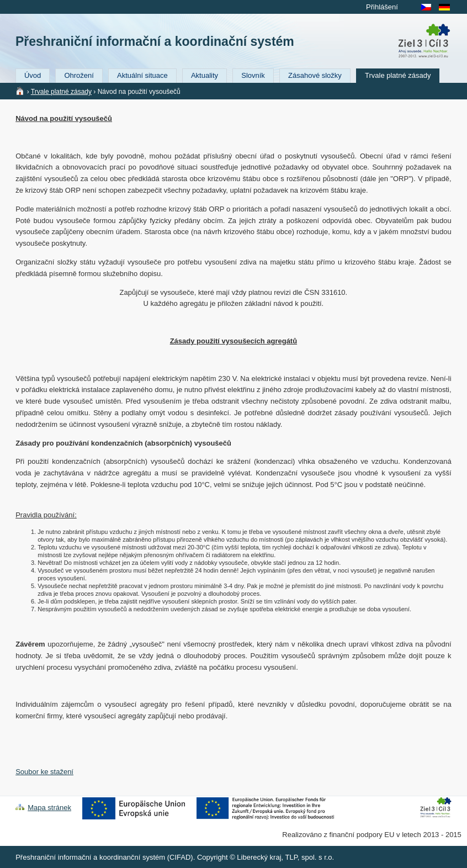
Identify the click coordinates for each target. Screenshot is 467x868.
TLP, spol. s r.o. (310, 857)
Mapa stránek (49, 808)
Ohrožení (79, 75)
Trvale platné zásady (398, 75)
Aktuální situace (142, 75)
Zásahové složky (315, 75)
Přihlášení (382, 7)
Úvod (33, 75)
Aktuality (205, 75)
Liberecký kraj (259, 857)
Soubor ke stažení (44, 772)
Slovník (253, 75)
